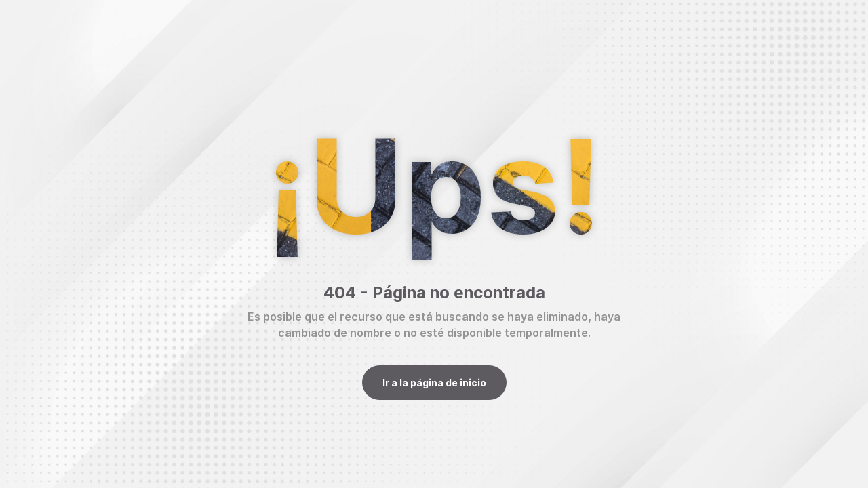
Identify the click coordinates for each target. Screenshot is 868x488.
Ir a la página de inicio (434, 383)
